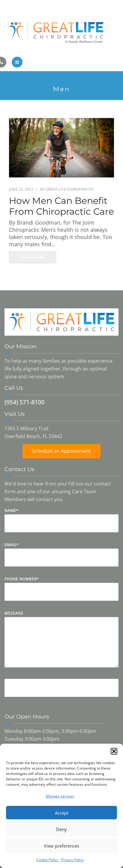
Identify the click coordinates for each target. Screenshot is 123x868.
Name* (61, 525)
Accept (62, 813)
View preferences (61, 846)
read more (33, 257)
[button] (114, 751)
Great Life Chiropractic (70, 189)
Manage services (60, 796)
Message (61, 644)
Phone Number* (61, 593)
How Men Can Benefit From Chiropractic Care (61, 206)
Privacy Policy (72, 860)
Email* (61, 559)
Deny (61, 829)
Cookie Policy (47, 860)
